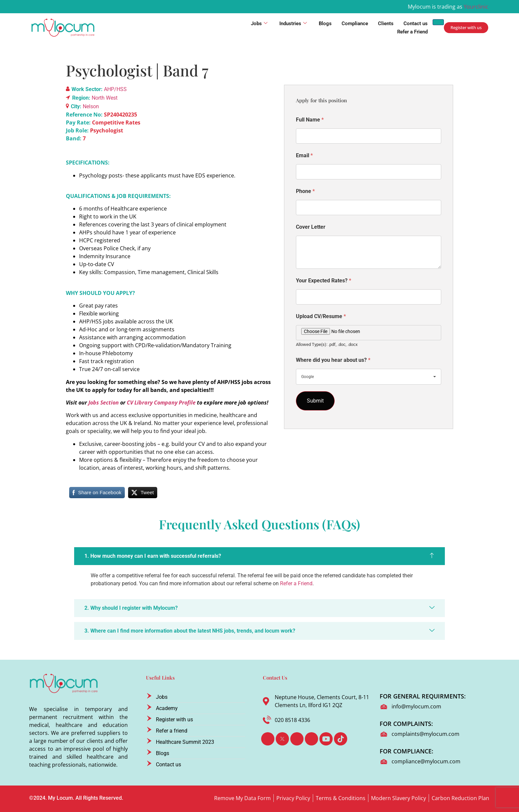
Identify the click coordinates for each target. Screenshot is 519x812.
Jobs (259, 24)
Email (304, 155)
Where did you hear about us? (333, 360)
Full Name (310, 120)
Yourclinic (476, 7)
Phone (305, 191)
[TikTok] (341, 739)
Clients (386, 24)
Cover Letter (311, 227)
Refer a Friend (412, 32)
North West (105, 98)
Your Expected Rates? (324, 281)
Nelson (91, 106)
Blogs (325, 24)
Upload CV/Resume (321, 316)
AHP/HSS (115, 89)
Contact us (416, 24)
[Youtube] (326, 739)
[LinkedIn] (297, 739)
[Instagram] (311, 739)
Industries (293, 24)
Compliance (355, 24)
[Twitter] (282, 739)
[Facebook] (268, 739)
